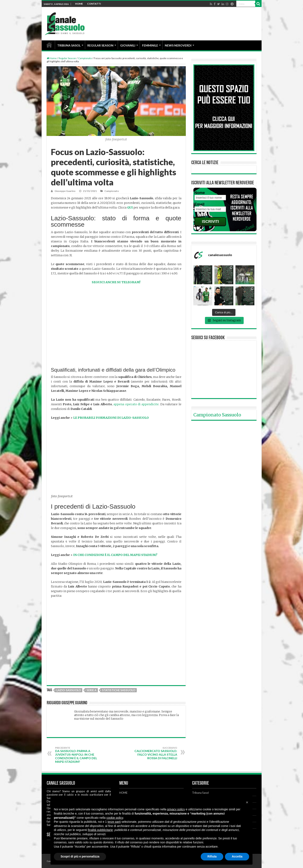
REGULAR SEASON (100, 45)
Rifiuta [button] (212, 856)
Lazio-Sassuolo (69, 690)
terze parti (114, 822)
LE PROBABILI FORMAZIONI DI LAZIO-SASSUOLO (111, 418)
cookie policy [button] (115, 818)
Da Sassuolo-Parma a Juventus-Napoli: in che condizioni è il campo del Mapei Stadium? (77, 755)
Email (199, 204)
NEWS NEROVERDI (178, 45)
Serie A (91, 690)
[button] (247, 802)
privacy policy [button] (176, 809)
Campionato (85, 58)
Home (52, 58)
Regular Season (67, 58)
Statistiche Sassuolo (119, 690)
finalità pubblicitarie (100, 830)
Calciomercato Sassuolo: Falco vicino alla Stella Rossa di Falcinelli (156, 753)
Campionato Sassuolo (217, 415)
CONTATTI (94, 4)
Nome (200, 193)
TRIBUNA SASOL (69, 45)
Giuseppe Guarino (65, 191)
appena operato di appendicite (136, 404)
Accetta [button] (237, 856)
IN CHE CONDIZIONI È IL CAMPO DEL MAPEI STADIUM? (115, 555)
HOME (79, 4)
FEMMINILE (150, 45)
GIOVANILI (128, 45)
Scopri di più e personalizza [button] (80, 856)
